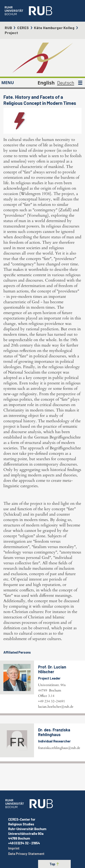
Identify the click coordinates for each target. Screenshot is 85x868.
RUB (8, 28)
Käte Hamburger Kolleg (54, 28)
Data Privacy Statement (26, 854)
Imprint (14, 848)
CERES (23, 28)
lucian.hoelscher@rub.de (56, 707)
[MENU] (80, 83)
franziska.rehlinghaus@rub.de (59, 748)
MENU (8, 83)
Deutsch (66, 83)
